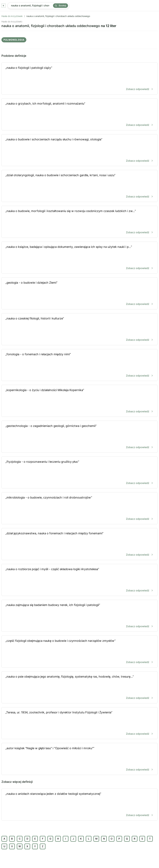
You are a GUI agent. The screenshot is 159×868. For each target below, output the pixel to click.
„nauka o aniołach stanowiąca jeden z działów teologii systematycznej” (79, 805)
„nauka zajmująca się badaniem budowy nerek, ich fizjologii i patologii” (79, 616)
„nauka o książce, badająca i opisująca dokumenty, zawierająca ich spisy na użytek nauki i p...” (79, 258)
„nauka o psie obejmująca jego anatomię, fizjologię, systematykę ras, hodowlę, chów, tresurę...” (79, 688)
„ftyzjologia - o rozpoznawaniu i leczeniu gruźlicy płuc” (79, 473)
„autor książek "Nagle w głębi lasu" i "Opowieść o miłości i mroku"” (79, 759)
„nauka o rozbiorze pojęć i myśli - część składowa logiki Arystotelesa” (79, 580)
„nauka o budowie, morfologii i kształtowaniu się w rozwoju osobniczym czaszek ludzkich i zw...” (79, 222)
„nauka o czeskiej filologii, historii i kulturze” (79, 329)
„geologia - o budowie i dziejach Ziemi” (79, 294)
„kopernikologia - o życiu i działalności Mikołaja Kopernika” (79, 401)
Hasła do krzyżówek (12, 16)
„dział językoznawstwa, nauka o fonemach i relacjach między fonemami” (79, 544)
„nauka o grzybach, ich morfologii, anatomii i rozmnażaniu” (79, 115)
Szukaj (61, 5)
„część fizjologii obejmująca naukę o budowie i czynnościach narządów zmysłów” (79, 652)
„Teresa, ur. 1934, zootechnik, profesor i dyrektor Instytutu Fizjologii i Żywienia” (79, 723)
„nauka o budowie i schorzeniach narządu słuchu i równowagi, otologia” (79, 150)
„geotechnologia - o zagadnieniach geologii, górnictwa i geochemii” (79, 437)
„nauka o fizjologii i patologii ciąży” (79, 79)
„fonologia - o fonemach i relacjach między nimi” (79, 365)
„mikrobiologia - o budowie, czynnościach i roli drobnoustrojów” (79, 509)
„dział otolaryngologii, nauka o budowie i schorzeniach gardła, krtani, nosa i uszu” (79, 186)
